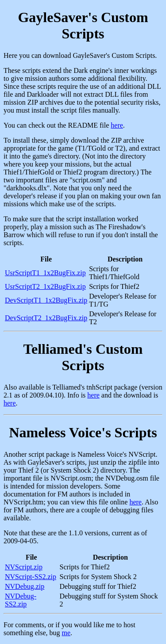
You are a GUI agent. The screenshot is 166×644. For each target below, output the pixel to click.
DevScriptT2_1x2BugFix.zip (46, 318)
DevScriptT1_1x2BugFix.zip (46, 300)
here (117, 125)
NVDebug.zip (25, 586)
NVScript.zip (24, 567)
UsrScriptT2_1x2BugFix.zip (45, 286)
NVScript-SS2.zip (31, 577)
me (66, 633)
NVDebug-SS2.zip (21, 600)
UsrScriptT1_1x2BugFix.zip (45, 273)
